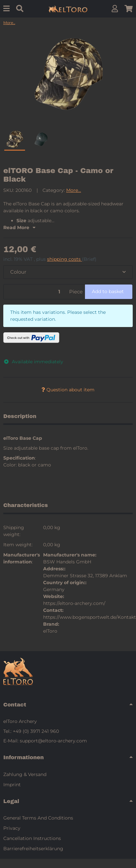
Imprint (12, 785)
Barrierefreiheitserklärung (33, 849)
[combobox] (68, 272)
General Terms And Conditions (38, 818)
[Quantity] (35, 292)
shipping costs (65, 259)
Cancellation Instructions (32, 838)
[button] (115, 9)
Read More (19, 227)
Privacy (12, 828)
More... (74, 190)
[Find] (20, 9)
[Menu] (6, 9)
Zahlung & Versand (25, 774)
